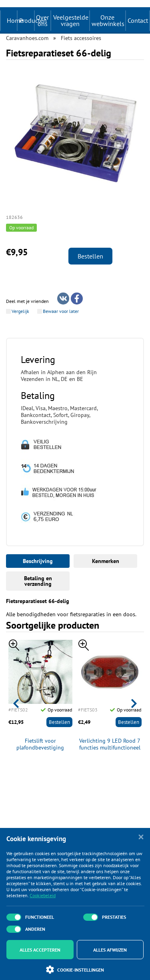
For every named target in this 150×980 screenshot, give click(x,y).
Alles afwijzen (110, 950)
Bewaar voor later (61, 311)
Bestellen (90, 256)
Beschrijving (38, 561)
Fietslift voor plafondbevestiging (40, 744)
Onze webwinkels (108, 20)
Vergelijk (20, 311)
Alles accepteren (40, 950)
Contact (138, 20)
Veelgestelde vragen (71, 20)
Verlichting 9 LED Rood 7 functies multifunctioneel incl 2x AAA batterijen (110, 744)
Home (15, 20)
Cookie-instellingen (75, 970)
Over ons (42, 20)
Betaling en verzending (38, 581)
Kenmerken (106, 561)
